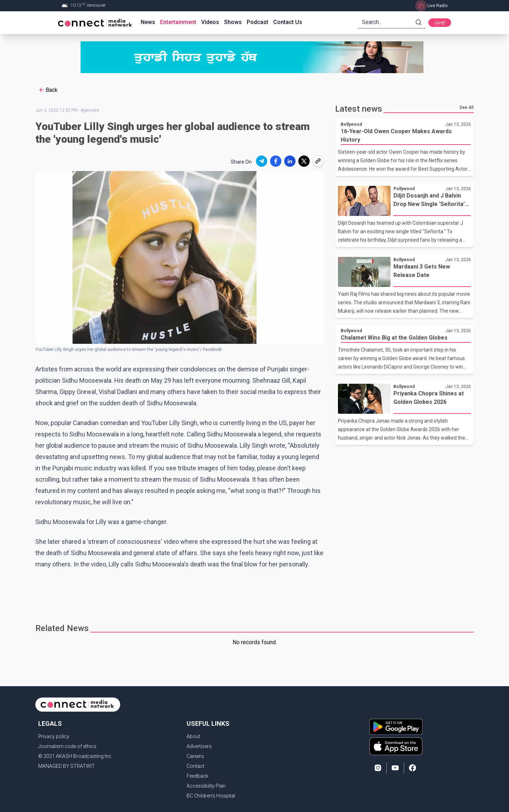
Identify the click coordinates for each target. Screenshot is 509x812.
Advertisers (199, 746)
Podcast (258, 22)
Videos (210, 22)
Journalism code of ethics (67, 746)
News (148, 22)
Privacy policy (54, 736)
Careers (195, 756)
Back (48, 90)
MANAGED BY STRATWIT (66, 766)
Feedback (197, 776)
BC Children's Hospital (211, 796)
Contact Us (288, 22)
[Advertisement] (252, 593)
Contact (195, 766)
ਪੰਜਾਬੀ (440, 23)
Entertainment (178, 22)
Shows (233, 22)
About (193, 736)
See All (467, 107)
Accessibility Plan (206, 786)
